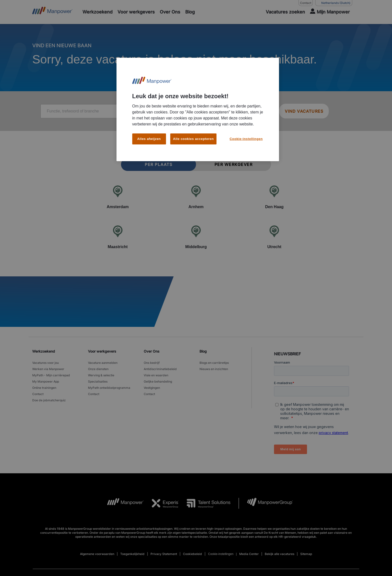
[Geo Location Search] (268, 111)
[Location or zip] (236, 111)
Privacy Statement (164, 554)
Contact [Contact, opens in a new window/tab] (306, 3)
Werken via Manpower (48, 369)
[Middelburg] (196, 237)
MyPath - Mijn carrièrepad (51, 375)
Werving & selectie (101, 375)
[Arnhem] (196, 197)
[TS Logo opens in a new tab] (205, 503)
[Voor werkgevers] (136, 12)
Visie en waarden (156, 375)
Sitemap (306, 554)
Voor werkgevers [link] (102, 351)
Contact (38, 394)
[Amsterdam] (118, 197)
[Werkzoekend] (97, 12)
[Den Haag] (274, 197)
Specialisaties (98, 381)
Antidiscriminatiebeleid (160, 369)
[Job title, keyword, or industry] (116, 111)
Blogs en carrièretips (214, 363)
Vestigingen (152, 388)
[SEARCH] (282, 12)
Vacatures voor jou (45, 363)
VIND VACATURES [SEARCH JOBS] (304, 111)
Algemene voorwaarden (97, 554)
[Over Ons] (170, 12)
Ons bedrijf (152, 363)
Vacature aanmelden (103, 363)
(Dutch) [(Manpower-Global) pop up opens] (334, 3)
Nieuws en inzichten (214, 369)
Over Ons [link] (152, 351)
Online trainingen (44, 388)
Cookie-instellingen (221, 554)
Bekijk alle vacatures (279, 554)
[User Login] (330, 12)
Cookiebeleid (192, 554)
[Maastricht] (118, 237)
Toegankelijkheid (132, 554)
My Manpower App (46, 381)
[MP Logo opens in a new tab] (122, 503)
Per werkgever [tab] (234, 164)
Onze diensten (98, 369)
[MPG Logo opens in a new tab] (266, 503)
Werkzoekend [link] (44, 351)
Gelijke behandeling (158, 381)
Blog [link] (203, 351)
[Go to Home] (52, 12)
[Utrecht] (274, 237)
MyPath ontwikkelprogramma (109, 388)
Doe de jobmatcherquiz (49, 400)
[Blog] (190, 12)
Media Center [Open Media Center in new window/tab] (249, 554)
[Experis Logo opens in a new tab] (161, 503)
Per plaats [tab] (158, 164)
